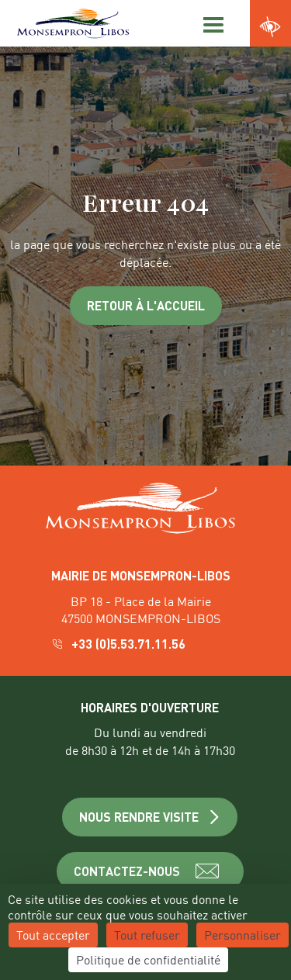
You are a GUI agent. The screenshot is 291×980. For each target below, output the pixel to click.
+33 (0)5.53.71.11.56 (120, 644)
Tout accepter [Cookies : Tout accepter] (53, 935)
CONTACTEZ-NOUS (150, 871)
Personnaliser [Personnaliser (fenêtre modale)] (242, 935)
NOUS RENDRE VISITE (150, 817)
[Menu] (211, 23)
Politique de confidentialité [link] (148, 959)
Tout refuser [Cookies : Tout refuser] (147, 935)
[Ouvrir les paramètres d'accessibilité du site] (270, 28)
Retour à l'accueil (146, 305)
